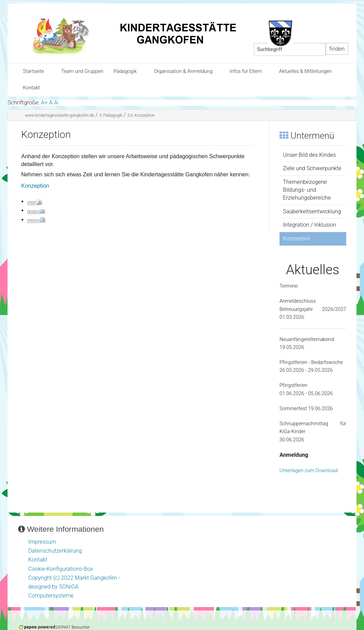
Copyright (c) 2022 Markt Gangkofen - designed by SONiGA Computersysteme (74, 587)
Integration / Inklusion (309, 225)
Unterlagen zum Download (309, 470)
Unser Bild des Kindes (309, 155)
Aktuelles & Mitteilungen (305, 71)
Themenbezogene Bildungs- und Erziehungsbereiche (307, 190)
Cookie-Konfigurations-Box (61, 569)
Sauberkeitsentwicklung (312, 211)
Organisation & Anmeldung (183, 71)
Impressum (42, 542)
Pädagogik (125, 71)
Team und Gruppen (82, 71)
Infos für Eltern (246, 71)
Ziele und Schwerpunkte (312, 168)
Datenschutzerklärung (55, 551)
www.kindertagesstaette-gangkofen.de (60, 115)
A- (57, 103)
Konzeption (141, 115)
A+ (44, 103)
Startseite (34, 71)
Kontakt (31, 88)
